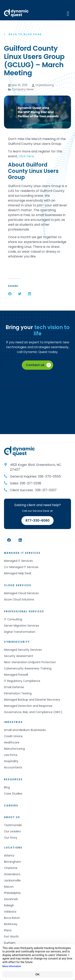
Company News (23, 89)
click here (26, 156)
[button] (10, 294)
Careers (11, 806)
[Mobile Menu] (68, 13)
